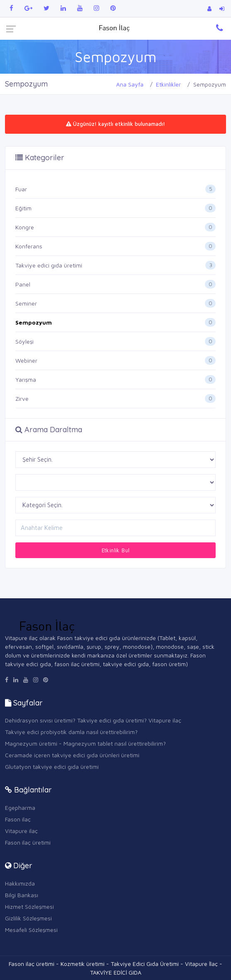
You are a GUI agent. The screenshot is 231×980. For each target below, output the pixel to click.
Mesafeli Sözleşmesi (31, 930)
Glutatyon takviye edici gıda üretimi (52, 767)
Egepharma (20, 808)
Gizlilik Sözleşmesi (28, 918)
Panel (23, 284)
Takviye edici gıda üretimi (49, 265)
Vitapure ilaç (21, 831)
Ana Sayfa (130, 84)
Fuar (21, 189)
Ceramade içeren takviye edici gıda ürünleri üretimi (72, 755)
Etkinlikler (168, 84)
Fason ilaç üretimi (28, 842)
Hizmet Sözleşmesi (29, 907)
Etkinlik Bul (116, 550)
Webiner (26, 360)
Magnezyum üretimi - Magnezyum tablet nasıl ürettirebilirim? (85, 743)
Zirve (22, 399)
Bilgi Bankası (22, 895)
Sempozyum (34, 322)
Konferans (29, 246)
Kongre (25, 227)
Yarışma (26, 379)
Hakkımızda (20, 883)
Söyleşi (24, 341)
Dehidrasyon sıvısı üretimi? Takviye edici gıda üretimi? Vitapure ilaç (93, 720)
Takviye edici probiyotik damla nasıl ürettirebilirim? (71, 732)
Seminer (26, 303)
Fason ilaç (18, 819)
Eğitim (23, 208)
